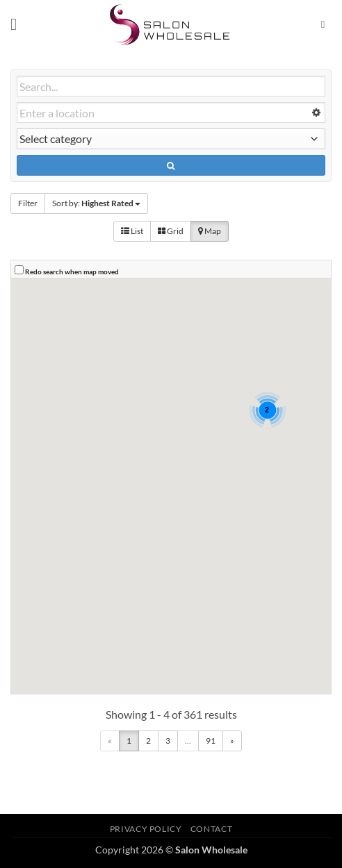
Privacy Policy (146, 829)
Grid (171, 231)
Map (210, 231)
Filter (28, 203)
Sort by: (96, 203)
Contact (211, 829)
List (132, 231)
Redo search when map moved (72, 272)
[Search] (326, 24)
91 (211, 741)
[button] (19, 24)
